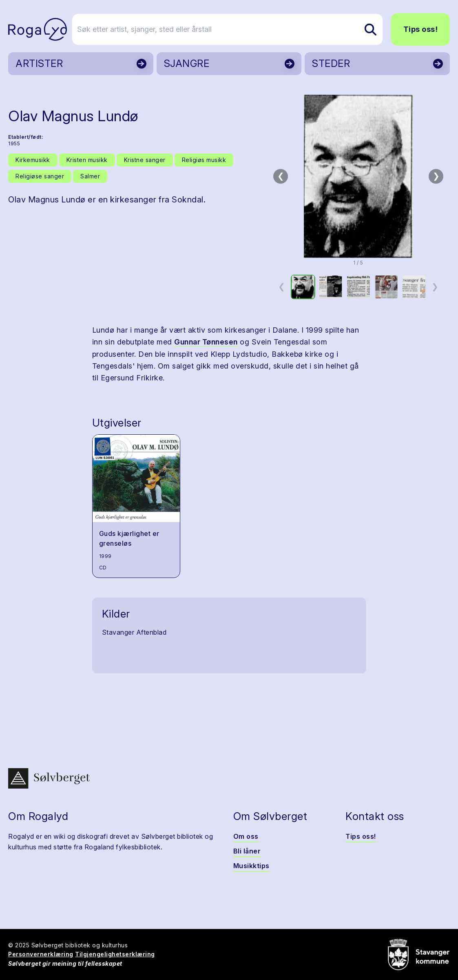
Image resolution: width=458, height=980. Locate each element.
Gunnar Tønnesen (206, 342)
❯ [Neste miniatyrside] (435, 287)
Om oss (246, 836)
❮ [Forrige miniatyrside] (282, 287)
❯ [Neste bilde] (436, 176)
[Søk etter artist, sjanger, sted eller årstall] (233, 29)
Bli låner (247, 851)
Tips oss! (421, 29)
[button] (358, 176)
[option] (303, 287)
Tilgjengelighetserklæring (115, 954)
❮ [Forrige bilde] (281, 176)
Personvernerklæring (41, 954)
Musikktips (251, 866)
